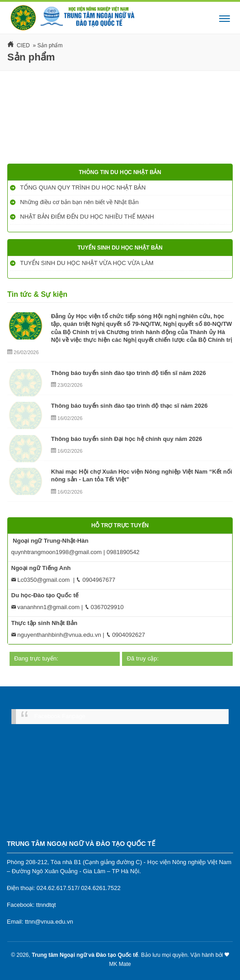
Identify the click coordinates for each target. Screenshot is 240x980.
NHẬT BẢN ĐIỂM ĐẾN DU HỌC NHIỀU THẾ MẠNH (88, 217)
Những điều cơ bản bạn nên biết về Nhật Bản (80, 202)
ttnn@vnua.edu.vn (49, 922)
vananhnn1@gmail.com (46, 607)
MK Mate (120, 964)
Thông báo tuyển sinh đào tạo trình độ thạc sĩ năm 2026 (129, 406)
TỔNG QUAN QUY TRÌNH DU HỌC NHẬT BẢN (84, 187)
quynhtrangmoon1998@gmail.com (57, 552)
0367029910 (104, 607)
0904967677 (96, 580)
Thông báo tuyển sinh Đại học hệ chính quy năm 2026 (127, 439)
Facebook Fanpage (60, 716)
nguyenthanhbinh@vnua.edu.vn (56, 635)
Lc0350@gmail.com (41, 580)
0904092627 (126, 635)
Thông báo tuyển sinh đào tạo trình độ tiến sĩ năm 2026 (128, 373)
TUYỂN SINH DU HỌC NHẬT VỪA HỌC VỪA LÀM (88, 263)
